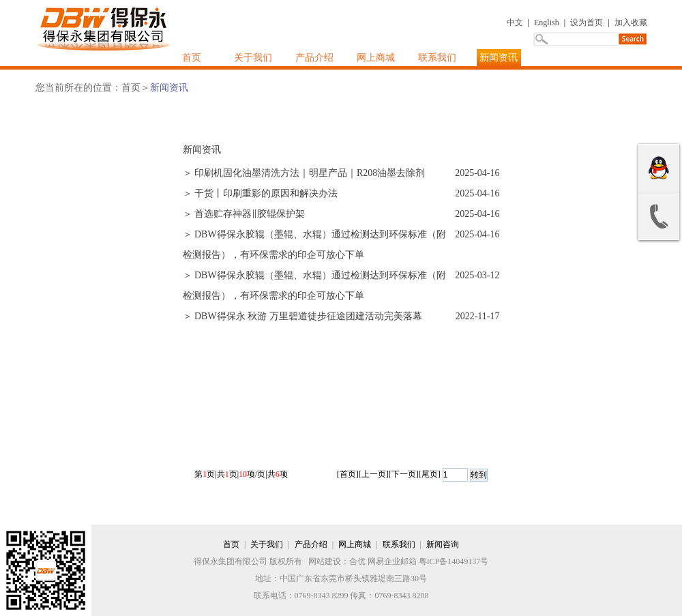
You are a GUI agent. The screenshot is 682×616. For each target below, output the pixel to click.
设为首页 (587, 23)
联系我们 (437, 58)
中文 (515, 23)
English (547, 23)
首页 (192, 58)
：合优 (353, 561)
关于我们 (253, 58)
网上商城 (376, 58)
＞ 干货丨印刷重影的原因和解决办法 (261, 193)
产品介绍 (314, 58)
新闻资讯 (499, 58)
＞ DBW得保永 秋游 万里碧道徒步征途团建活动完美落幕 (302, 316)
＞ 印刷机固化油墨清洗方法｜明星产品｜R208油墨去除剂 (304, 173)
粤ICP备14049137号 (454, 561)
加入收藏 (631, 23)
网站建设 (325, 561)
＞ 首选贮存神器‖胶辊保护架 (244, 214)
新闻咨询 (443, 544)
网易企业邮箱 (392, 561)
